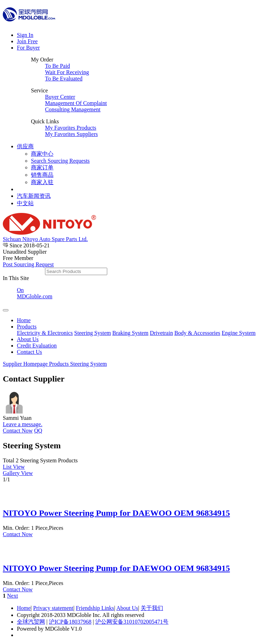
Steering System (92, 333)
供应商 (25, 146)
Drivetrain (161, 333)
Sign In (25, 35)
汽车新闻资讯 (34, 196)
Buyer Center (60, 97)
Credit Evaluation (37, 346)
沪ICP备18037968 (70, 622)
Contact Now (18, 431)
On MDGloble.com (35, 293)
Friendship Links (95, 608)
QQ (38, 431)
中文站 (25, 203)
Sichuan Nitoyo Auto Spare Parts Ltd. (45, 239)
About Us (28, 339)
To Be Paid (57, 66)
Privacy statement (53, 608)
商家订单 (42, 167)
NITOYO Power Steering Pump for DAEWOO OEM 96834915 (116, 513)
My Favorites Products (71, 128)
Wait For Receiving (67, 72)
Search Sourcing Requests (60, 161)
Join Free (27, 41)
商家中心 (42, 154)
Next (12, 596)
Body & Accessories (197, 333)
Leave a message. (22, 424)
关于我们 (152, 608)
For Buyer (28, 48)
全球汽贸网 (31, 622)
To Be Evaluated (64, 79)
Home (24, 320)
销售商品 (42, 175)
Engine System (239, 333)
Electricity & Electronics (45, 333)
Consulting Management (73, 109)
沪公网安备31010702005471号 (132, 622)
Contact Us (30, 352)
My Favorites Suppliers (71, 134)
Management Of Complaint (76, 103)
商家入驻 (42, 182)
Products (27, 327)
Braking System (130, 333)
